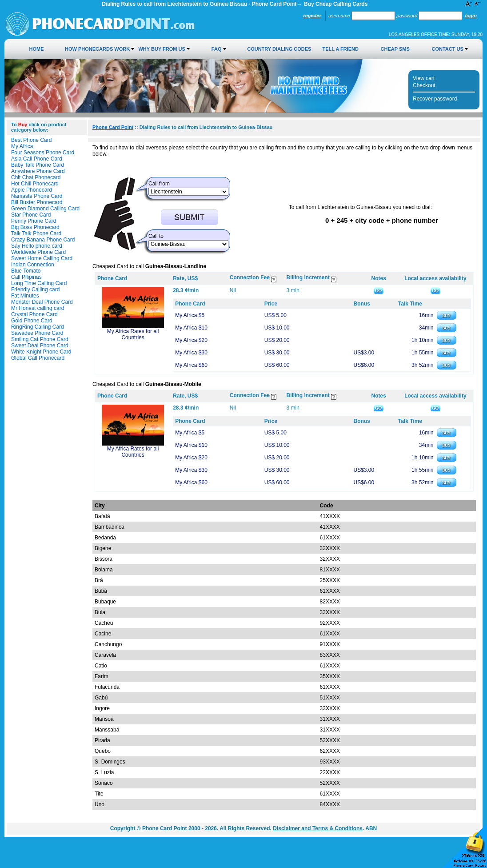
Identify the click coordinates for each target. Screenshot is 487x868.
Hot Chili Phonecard (35, 184)
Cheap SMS (395, 49)
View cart (424, 78)
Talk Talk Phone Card (36, 233)
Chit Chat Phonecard (36, 177)
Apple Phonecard (32, 190)
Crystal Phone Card (34, 314)
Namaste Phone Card (37, 196)
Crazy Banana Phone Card (43, 240)
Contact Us (448, 49)
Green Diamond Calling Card (45, 209)
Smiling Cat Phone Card (40, 339)
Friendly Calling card (35, 289)
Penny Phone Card (34, 221)
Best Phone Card (31, 140)
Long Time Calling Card (39, 283)
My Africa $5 (190, 315)
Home (37, 49)
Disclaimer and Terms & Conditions (318, 828)
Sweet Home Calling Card (42, 258)
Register (312, 16)
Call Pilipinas (26, 277)
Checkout (424, 85)
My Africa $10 (191, 328)
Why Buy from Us (162, 49)
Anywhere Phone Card (38, 171)
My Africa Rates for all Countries (133, 334)
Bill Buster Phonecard (37, 202)
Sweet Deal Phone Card (40, 346)
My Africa (22, 146)
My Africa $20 (191, 340)
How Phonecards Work (97, 49)
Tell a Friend (340, 49)
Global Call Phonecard (38, 358)
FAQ (217, 49)
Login (471, 16)
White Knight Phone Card (41, 352)
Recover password (435, 99)
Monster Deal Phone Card (42, 302)
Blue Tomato (26, 271)
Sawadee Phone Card (37, 333)
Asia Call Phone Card (37, 159)
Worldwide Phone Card (38, 252)
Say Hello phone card (37, 246)
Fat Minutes (25, 296)
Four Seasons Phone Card (43, 153)
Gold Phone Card (32, 321)
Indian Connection (33, 265)
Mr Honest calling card (38, 308)
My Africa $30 (191, 353)
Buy (23, 125)
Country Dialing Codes (279, 49)
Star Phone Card (31, 215)
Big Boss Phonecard (35, 227)
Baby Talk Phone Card (38, 165)
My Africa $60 (191, 365)
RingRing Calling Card (38, 327)
